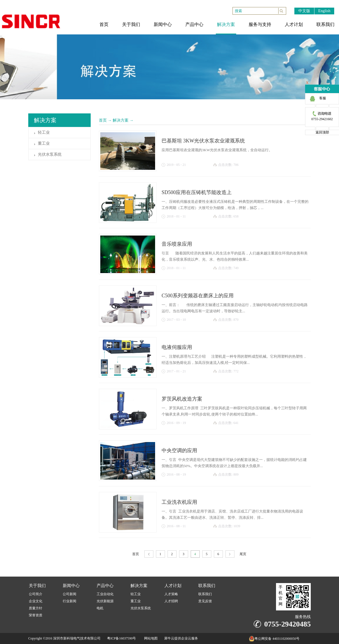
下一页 (230, 554)
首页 (103, 120)
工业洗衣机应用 (179, 502)
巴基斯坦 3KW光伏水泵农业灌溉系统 (203, 141)
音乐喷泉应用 (177, 244)
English (324, 11)
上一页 (149, 554)
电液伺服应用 (177, 347)
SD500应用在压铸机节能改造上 (197, 192)
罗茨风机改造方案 (182, 399)
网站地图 (150, 638)
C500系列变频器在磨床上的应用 (198, 296)
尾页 (243, 554)
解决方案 (121, 120)
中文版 (304, 11)
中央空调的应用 (179, 450)
